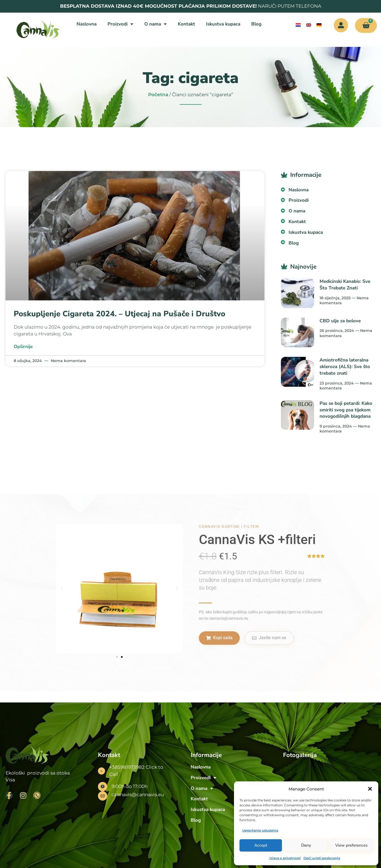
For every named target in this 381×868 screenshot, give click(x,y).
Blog (256, 24)
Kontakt (186, 24)
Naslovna (87, 24)
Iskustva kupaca (223, 24)
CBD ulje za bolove (340, 321)
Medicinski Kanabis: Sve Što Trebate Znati (345, 285)
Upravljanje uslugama (260, 830)
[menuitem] (298, 25)
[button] (370, 789)
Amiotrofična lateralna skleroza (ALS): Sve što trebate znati (345, 367)
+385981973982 (127, 767)
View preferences (351, 845)
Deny (306, 845)
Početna (158, 95)
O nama (156, 24)
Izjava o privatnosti (285, 858)
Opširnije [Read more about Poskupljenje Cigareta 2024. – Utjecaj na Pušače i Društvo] (23, 347)
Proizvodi (120, 24)
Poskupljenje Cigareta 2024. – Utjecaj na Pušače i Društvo (119, 314)
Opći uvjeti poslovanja (322, 858)
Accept (261, 845)
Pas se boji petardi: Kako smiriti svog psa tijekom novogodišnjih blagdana (346, 410)
